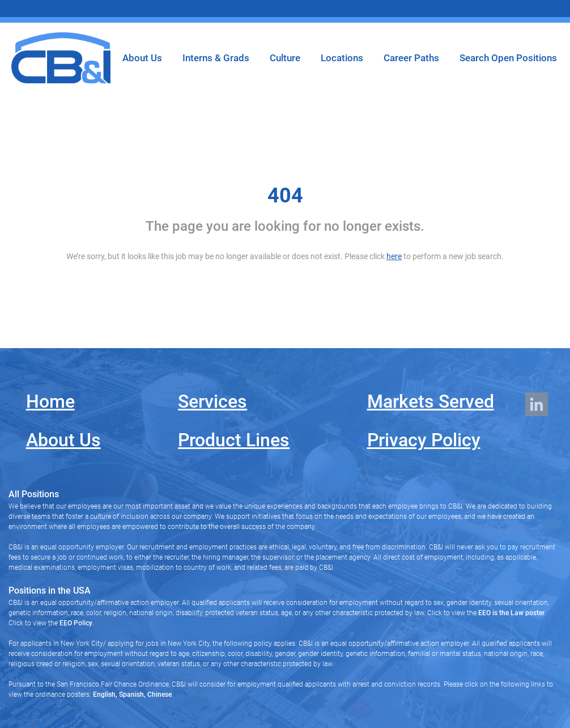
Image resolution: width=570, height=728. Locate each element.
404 (285, 196)
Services (212, 401)
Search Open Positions (508, 58)
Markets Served (431, 401)
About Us (142, 58)
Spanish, (131, 695)
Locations (342, 58)
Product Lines (234, 440)
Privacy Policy (424, 440)
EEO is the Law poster (511, 613)
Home (50, 401)
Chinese (159, 695)
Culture (285, 58)
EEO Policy (76, 623)
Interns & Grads (216, 58)
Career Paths (411, 58)
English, (105, 695)
